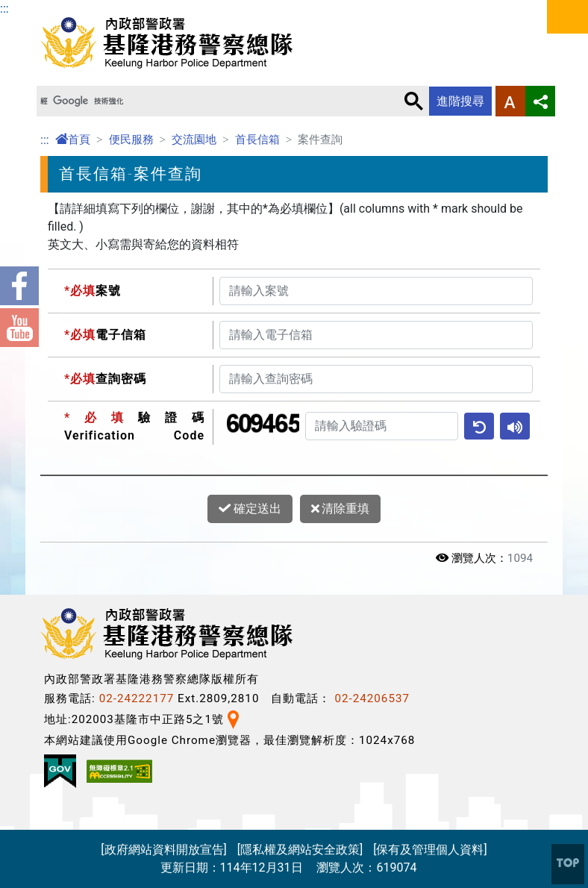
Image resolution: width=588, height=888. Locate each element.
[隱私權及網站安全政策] (300, 850)
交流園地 (194, 140)
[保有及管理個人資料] (430, 850)
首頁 (73, 140)
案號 (93, 291)
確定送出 (250, 509)
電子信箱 (105, 335)
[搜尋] (216, 101)
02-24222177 (137, 698)
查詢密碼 (105, 379)
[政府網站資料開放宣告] (163, 850)
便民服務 (131, 140)
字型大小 (510, 101)
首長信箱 (257, 140)
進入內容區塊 (36, 9)
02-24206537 (372, 698)
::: (4, 9)
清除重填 (341, 509)
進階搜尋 (460, 101)
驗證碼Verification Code (134, 426)
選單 (567, 17)
